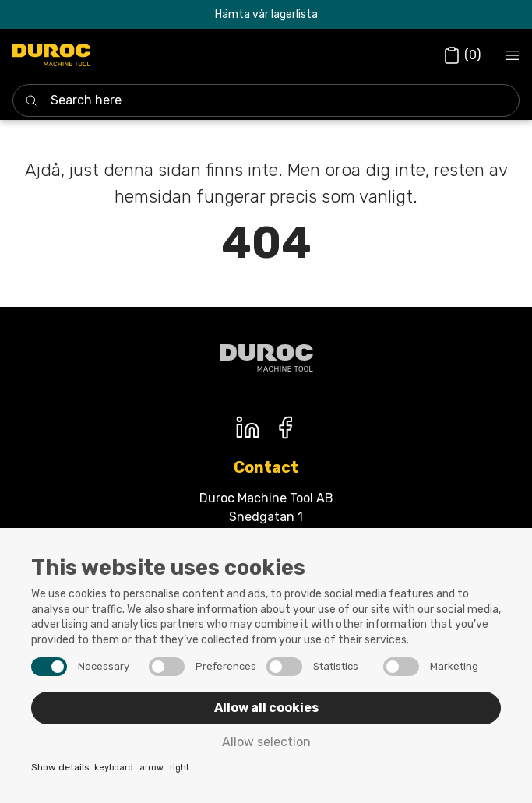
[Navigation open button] (513, 55)
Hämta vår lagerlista (266, 14)
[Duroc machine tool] (266, 358)
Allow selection (266, 742)
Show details (110, 768)
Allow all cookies (266, 708)
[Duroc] (51, 55)
